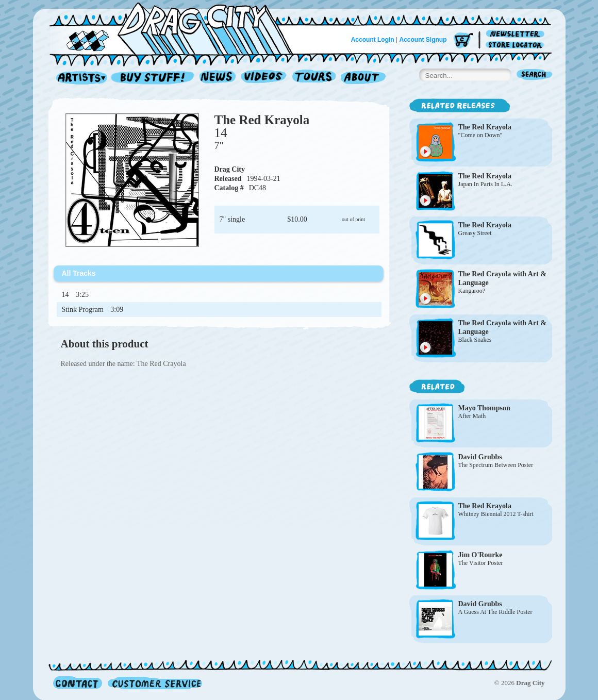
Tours (314, 78)
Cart (463, 41)
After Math (472, 416)
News (218, 78)
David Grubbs (480, 457)
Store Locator (517, 45)
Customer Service (154, 683)
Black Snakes (475, 340)
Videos (264, 78)
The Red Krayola (262, 120)
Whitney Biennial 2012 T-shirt (496, 514)
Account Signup (423, 40)
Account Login (373, 40)
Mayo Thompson (484, 408)
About (363, 78)
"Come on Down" (480, 135)
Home (177, 28)
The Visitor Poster (481, 563)
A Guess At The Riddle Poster (495, 612)
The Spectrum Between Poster (496, 465)
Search (535, 76)
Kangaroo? (472, 291)
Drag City (230, 169)
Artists (79, 78)
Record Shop (154, 78)
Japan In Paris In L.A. (485, 184)
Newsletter (517, 34)
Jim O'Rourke (480, 555)
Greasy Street (475, 233)
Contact (78, 683)
